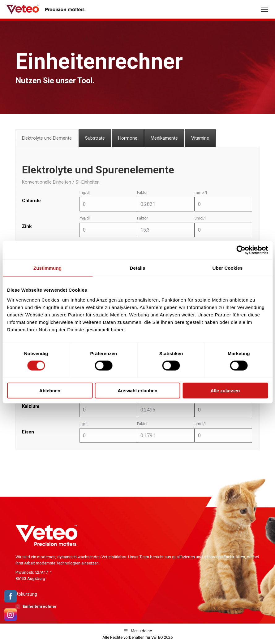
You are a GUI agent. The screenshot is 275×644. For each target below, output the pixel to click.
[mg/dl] (108, 204)
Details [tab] (138, 268)
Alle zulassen (225, 390)
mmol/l (201, 193)
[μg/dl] (108, 435)
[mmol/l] (223, 204)
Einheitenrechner (40, 606)
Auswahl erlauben (137, 390)
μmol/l (200, 218)
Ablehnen (50, 390)
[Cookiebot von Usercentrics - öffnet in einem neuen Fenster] (241, 250)
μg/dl (84, 424)
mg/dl (85, 193)
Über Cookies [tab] (228, 268)
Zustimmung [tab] (47, 268)
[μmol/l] (223, 230)
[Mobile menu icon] (264, 9)
